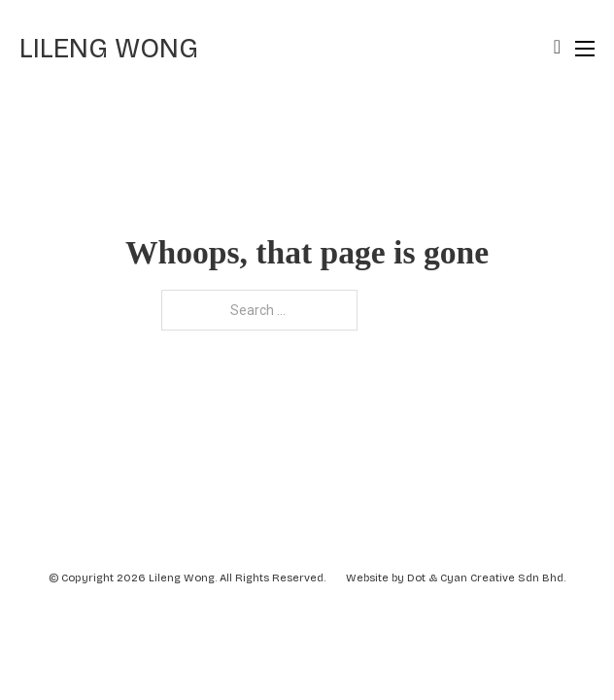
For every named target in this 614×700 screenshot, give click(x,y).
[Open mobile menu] (585, 49)
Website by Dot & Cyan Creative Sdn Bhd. (456, 578)
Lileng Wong (109, 49)
